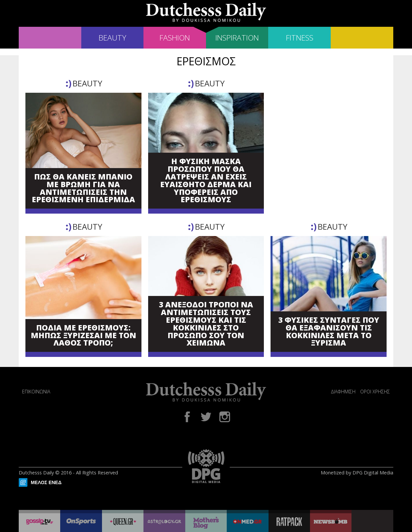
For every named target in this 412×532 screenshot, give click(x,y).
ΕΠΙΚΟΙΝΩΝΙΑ (36, 392)
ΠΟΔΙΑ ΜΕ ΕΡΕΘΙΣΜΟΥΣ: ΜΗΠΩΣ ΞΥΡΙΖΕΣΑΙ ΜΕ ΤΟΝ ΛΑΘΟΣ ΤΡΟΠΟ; (83, 335)
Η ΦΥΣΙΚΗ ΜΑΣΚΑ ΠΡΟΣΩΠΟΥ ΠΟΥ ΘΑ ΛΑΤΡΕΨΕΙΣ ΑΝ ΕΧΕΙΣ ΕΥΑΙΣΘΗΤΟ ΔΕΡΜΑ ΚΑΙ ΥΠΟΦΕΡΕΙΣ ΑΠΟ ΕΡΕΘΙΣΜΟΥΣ (206, 181)
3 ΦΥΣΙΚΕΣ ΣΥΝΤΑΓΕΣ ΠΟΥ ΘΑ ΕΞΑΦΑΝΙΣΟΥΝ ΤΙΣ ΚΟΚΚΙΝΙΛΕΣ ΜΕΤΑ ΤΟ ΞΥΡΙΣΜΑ (329, 332)
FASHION (175, 38)
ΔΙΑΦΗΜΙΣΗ (343, 392)
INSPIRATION (237, 38)
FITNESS (300, 38)
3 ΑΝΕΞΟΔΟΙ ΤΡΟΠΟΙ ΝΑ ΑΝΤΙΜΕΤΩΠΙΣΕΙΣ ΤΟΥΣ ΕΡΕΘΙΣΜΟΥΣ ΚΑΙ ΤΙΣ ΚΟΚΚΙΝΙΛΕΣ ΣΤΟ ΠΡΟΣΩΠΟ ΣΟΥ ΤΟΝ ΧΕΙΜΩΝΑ (206, 324)
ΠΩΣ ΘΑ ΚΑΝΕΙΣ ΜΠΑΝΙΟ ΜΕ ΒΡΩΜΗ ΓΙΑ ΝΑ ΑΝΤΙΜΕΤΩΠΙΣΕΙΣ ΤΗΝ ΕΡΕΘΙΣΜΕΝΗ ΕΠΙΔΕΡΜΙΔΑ (83, 188)
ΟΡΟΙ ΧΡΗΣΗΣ (375, 392)
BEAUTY (112, 38)
